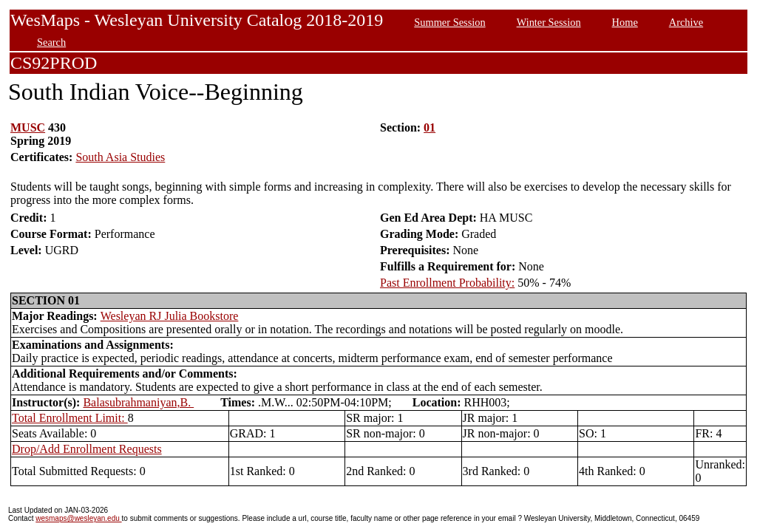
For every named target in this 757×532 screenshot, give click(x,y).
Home (625, 22)
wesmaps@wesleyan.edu (78, 518)
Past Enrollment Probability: (447, 283)
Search (51, 42)
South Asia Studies (120, 157)
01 (430, 127)
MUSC (28, 127)
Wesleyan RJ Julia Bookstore (170, 316)
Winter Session (549, 22)
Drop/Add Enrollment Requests (87, 449)
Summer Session (449, 22)
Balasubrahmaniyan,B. (138, 402)
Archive (686, 22)
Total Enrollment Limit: (70, 418)
